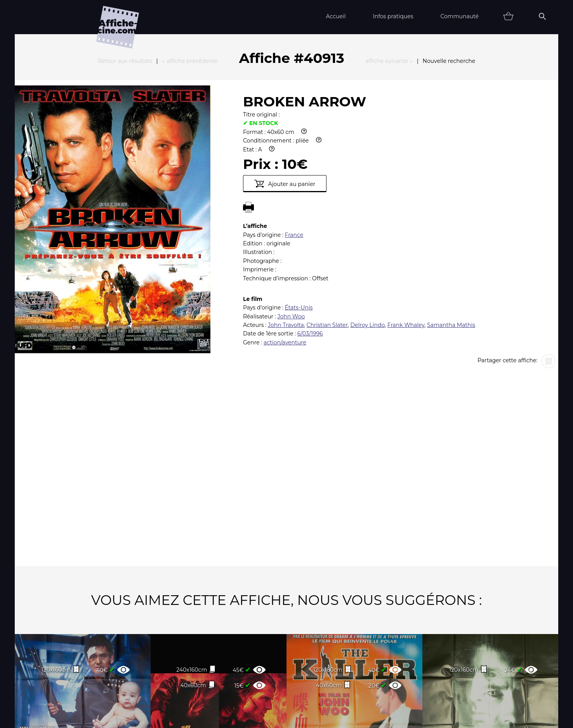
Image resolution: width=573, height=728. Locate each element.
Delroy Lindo (367, 240)
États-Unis (299, 222)
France (294, 149)
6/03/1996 (310, 248)
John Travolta (286, 240)
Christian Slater (327, 240)
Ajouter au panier (285, 98)
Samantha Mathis (451, 240)
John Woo (291, 231)
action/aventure (285, 257)
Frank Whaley (406, 240)
